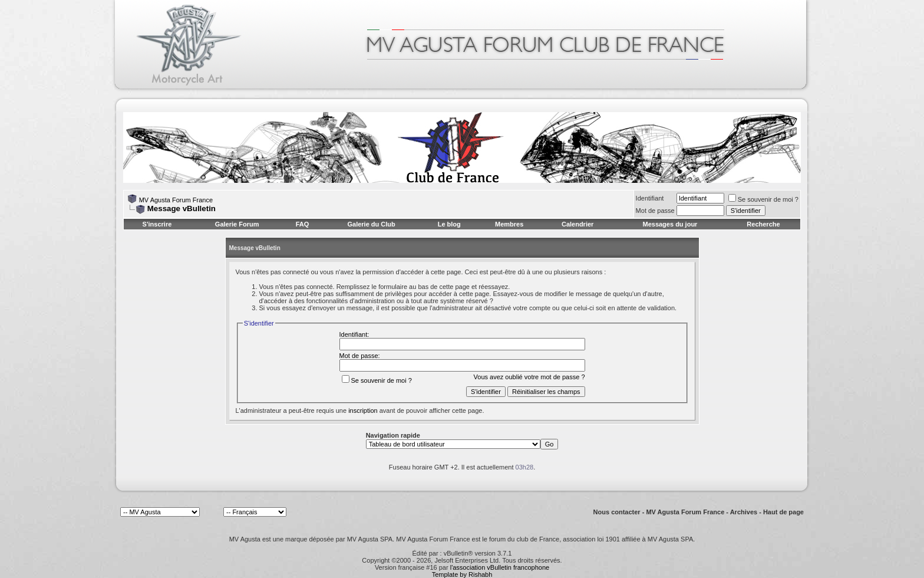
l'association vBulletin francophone (500, 567)
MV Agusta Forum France (176, 200)
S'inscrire (157, 224)
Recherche (763, 224)
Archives (744, 512)
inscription (363, 410)
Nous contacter (617, 512)
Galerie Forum (237, 224)
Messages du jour (670, 224)
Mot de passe (655, 211)
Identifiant (650, 198)
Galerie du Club (371, 224)
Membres (509, 224)
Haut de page (783, 512)
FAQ (303, 224)
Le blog (449, 224)
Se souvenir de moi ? (763, 199)
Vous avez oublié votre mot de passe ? (529, 377)
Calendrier (577, 224)
